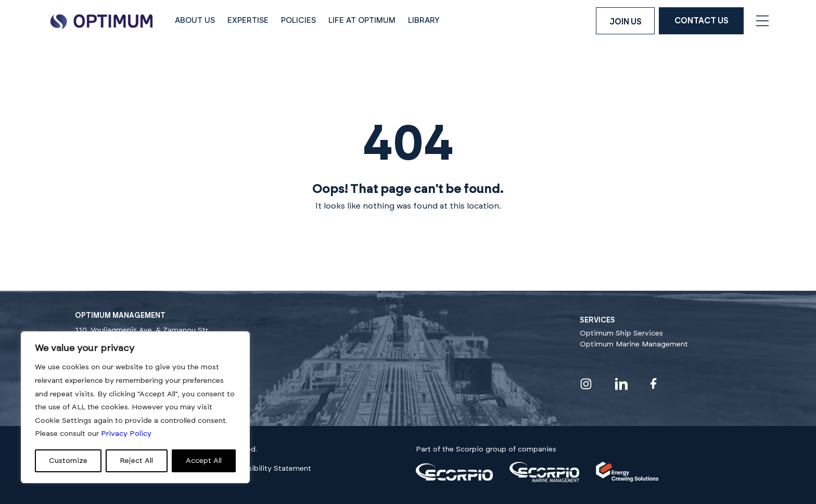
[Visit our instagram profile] (586, 384)
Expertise (248, 21)
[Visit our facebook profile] (654, 384)
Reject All (136, 461)
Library (424, 21)
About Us (195, 21)
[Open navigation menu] (762, 21)
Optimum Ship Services (621, 333)
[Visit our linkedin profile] (621, 384)
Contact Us (702, 21)
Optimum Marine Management (634, 344)
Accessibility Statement (269, 469)
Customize (68, 461)
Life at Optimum (362, 21)
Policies (298, 21)
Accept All (204, 461)
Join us (626, 22)
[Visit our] (454, 479)
